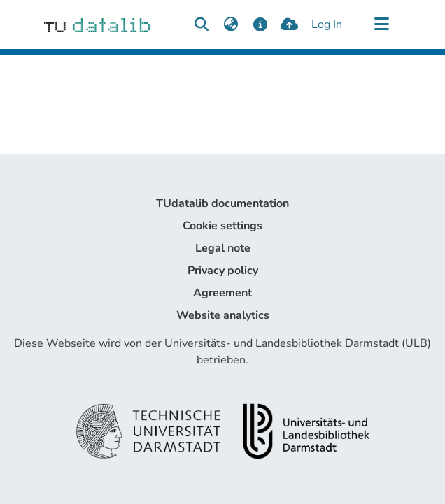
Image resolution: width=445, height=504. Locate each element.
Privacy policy (223, 271)
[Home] (97, 24)
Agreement (222, 293)
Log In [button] (327, 24)
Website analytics (223, 315)
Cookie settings (222, 226)
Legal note (223, 248)
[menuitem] (231, 24)
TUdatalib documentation (222, 203)
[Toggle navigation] (381, 24)
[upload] (289, 24)
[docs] (260, 24)
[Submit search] (201, 24)
